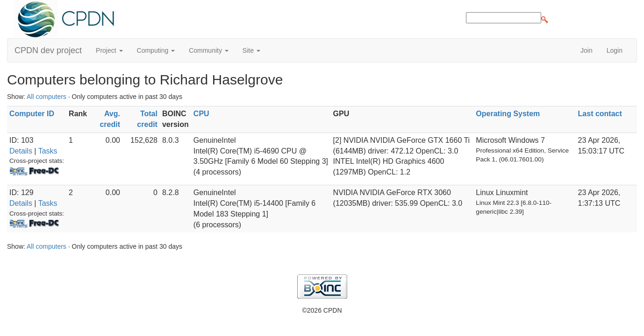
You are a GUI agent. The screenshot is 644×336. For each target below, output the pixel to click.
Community (209, 50)
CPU (201, 114)
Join (587, 50)
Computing (156, 50)
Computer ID (32, 114)
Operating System (508, 114)
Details (21, 151)
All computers (47, 97)
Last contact (600, 114)
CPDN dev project (48, 50)
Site (251, 50)
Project (109, 50)
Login (615, 50)
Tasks (48, 151)
